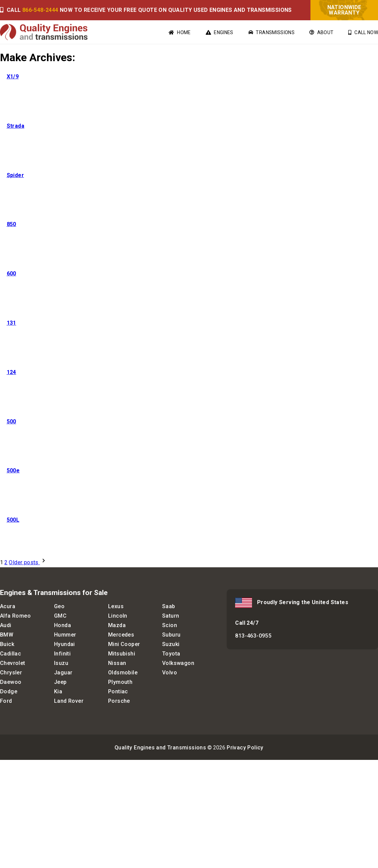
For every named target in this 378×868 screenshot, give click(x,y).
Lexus (116, 606)
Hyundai (65, 644)
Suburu (171, 635)
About (321, 32)
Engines (220, 32)
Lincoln (118, 616)
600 (11, 274)
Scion (170, 625)
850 (11, 224)
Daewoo (11, 682)
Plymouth (120, 682)
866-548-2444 (40, 10)
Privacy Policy (245, 748)
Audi (6, 625)
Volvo (170, 673)
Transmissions (271, 32)
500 (11, 421)
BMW (7, 635)
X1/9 (13, 77)
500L (13, 520)
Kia (58, 691)
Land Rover (69, 701)
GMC (60, 616)
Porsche (119, 701)
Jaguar (63, 673)
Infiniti (62, 654)
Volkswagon (178, 663)
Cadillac (10, 654)
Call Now (363, 32)
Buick (7, 644)
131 (11, 323)
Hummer (65, 635)
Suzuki (171, 644)
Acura (8, 606)
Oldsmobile (123, 673)
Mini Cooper (124, 644)
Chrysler (11, 673)
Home (180, 32)
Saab (169, 606)
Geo (59, 606)
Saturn (171, 616)
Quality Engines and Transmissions (160, 748)
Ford (6, 701)
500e (13, 470)
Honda (62, 625)
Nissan (117, 663)
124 (11, 372)
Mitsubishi (122, 654)
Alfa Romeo (15, 616)
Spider (15, 175)
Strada (16, 126)
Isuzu (61, 663)
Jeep (60, 682)
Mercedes (121, 635)
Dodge (9, 691)
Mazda (117, 625)
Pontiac (118, 691)
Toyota (171, 654)
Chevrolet (13, 663)
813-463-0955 (253, 636)
